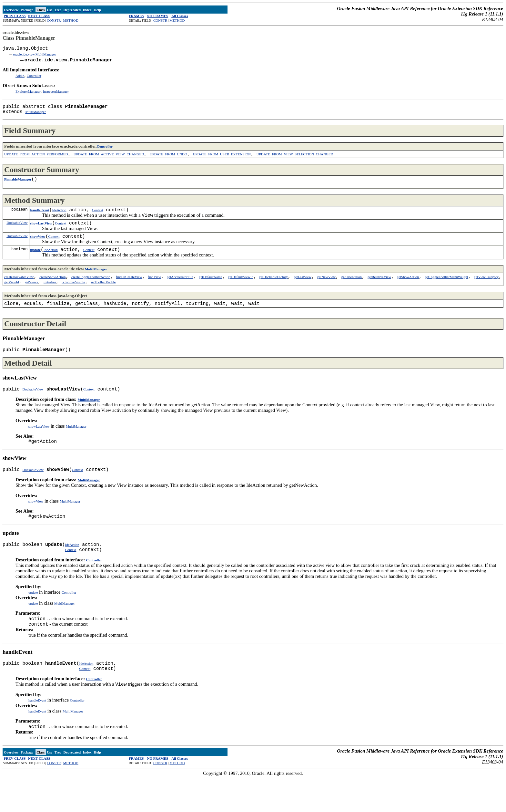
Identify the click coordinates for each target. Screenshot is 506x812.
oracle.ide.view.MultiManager (35, 56)
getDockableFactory (273, 292)
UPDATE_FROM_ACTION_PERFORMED (36, 161)
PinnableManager (18, 187)
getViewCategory (486, 292)
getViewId (12, 298)
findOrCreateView (129, 292)
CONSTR (54, 20)
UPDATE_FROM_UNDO (168, 161)
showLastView (41, 234)
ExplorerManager (28, 94)
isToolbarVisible (73, 298)
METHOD (71, 20)
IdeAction (59, 219)
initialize (50, 298)
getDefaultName (211, 292)
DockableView (17, 234)
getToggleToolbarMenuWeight (446, 292)
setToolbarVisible (103, 298)
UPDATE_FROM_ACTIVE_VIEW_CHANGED (109, 161)
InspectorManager (56, 94)
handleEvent (40, 219)
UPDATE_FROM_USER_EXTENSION (222, 161)
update (35, 264)
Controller (34, 78)
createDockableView (19, 292)
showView (38, 249)
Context (98, 219)
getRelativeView (379, 292)
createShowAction (52, 292)
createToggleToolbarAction (91, 292)
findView (154, 292)
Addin (20, 78)
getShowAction (408, 292)
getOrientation (352, 292)
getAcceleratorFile (180, 292)
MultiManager (35, 117)
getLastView (302, 292)
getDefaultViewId (241, 292)
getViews (31, 298)
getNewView (326, 292)
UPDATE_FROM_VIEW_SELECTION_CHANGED (295, 161)
